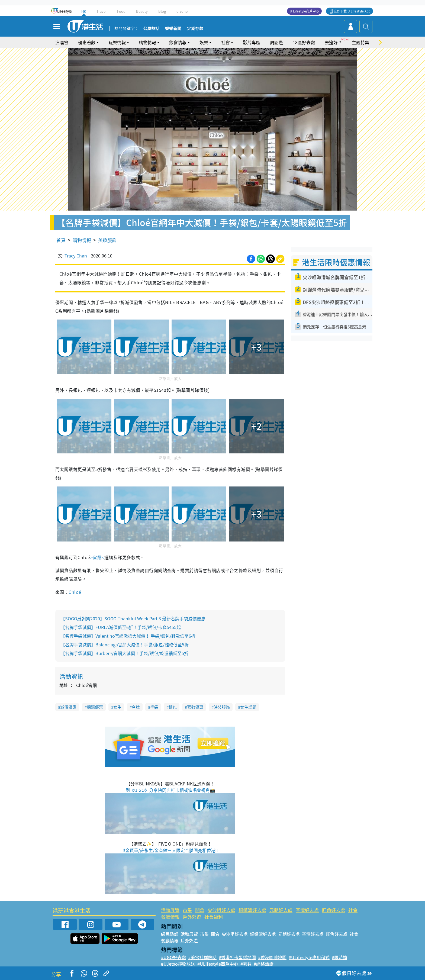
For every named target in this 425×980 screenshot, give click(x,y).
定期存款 (195, 29)
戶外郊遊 (192, 917)
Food (121, 11)
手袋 (154, 707)
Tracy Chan (76, 256)
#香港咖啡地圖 (272, 957)
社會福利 (214, 917)
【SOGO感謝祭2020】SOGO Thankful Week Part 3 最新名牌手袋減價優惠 (133, 618)
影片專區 (252, 42)
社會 (226, 42)
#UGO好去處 (173, 957)
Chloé (75, 592)
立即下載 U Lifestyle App (352, 11)
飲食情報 (178, 42)
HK (84, 11)
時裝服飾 (222, 707)
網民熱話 (170, 934)
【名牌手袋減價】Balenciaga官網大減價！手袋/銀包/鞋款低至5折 (125, 644)
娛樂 (204, 42)
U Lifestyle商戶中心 (304, 11)
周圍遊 (276, 42)
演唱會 (62, 42)
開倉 (200, 910)
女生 (117, 707)
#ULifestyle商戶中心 (218, 964)
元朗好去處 (281, 910)
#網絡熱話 (264, 964)
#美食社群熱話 (202, 957)
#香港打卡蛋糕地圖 (237, 957)
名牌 (136, 707)
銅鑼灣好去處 (252, 910)
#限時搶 (339, 957)
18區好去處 (304, 42)
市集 (187, 910)
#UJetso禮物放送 (178, 964)
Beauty (142, 11)
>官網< (97, 557)
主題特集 (360, 42)
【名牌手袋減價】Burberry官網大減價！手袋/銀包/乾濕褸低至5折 (125, 653)
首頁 (61, 240)
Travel (102, 11)
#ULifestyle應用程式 (309, 957)
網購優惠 (95, 707)
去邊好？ (333, 42)
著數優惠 (195, 707)
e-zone (182, 11)
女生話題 (248, 707)
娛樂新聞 (173, 29)
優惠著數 (87, 42)
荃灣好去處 (307, 910)
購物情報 (147, 42)
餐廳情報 (170, 917)
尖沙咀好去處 (221, 910)
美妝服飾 (107, 240)
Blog (162, 11)
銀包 (173, 707)
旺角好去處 (334, 910)
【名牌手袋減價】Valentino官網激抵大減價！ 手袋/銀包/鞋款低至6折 (128, 636)
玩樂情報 (117, 42)
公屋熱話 (151, 29)
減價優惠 (68, 707)
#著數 (246, 964)
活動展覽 (170, 910)
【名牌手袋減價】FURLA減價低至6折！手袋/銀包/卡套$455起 (121, 627)
